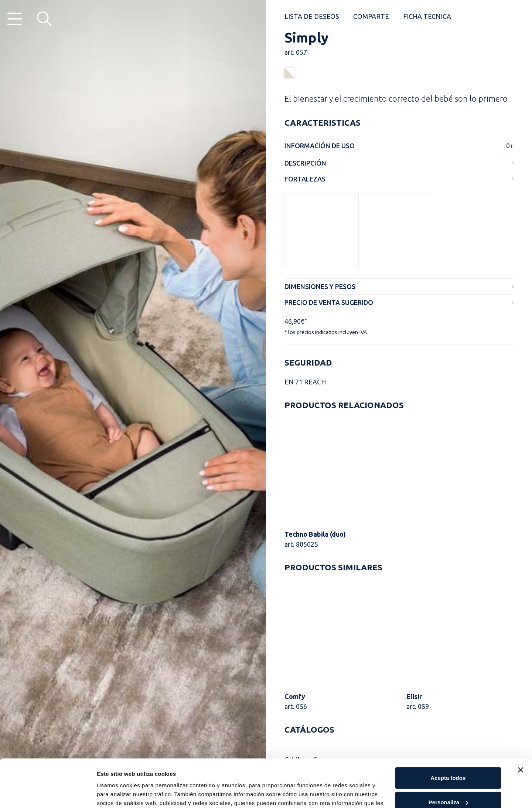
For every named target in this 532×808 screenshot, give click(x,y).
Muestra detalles (119, 793)
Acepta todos (448, 730)
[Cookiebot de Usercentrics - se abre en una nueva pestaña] (48, 794)
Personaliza (448, 754)
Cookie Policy (124, 773)
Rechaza (448, 779)
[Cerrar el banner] (521, 722)
